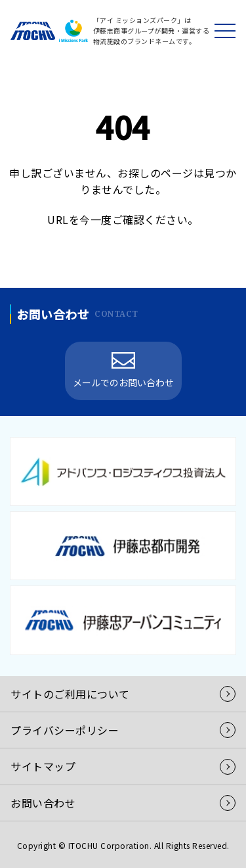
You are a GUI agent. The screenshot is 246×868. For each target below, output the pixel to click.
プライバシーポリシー (65, 730)
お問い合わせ (43, 803)
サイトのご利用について (70, 694)
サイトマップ (43, 766)
